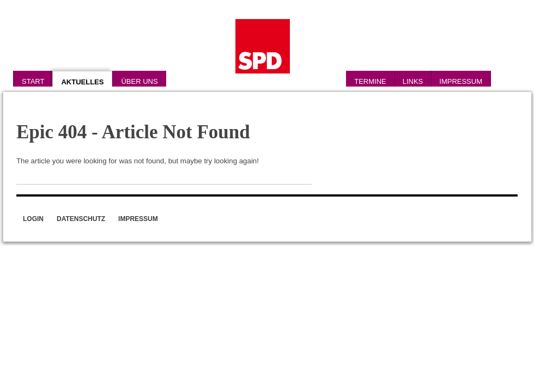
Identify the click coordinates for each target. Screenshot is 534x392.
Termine (370, 81)
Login (33, 219)
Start (33, 81)
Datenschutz (81, 219)
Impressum (461, 81)
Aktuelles (82, 82)
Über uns (139, 81)
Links (413, 81)
